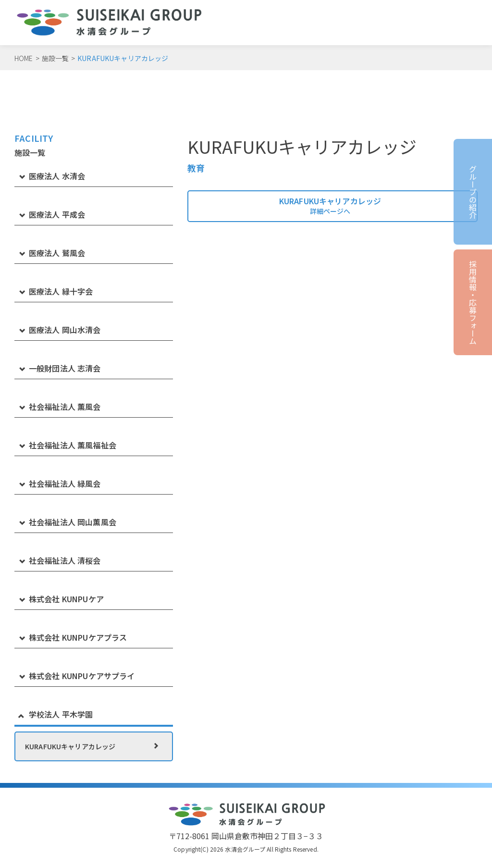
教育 (196, 168)
